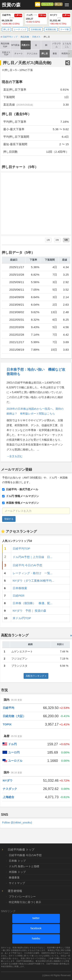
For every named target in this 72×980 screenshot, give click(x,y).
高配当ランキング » (36, 676)
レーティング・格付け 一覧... (33, 573)
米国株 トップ (17, 872)
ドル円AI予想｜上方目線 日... (33, 557)
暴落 (55, 53)
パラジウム (56, 45)
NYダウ (8, 780)
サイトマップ (17, 883)
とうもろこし (67, 45)
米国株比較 (51, 29)
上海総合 (8, 797)
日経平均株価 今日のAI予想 (25, 855)
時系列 (65, 53)
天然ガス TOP (6, 53)
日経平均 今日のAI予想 (27, 565)
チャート (19, 53)
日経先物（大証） (14, 716)
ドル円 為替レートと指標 (24, 866)
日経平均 (8, 708)
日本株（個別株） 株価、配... (33, 603)
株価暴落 (14, 877)
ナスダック (10, 789)
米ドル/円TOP (22, 618)
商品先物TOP (5, 45)
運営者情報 (15, 891)
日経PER (19, 596)
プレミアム (47, 4)
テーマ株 (65, 29)
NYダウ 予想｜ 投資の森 (30, 611)
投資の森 (11, 5)
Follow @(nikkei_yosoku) (17, 822)
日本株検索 (20, 588)
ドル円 (12, 744)
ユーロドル (15, 761)
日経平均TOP (21, 548)
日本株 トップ (17, 861)
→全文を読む (15, 456)
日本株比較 (36, 29)
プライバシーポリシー (22, 897)
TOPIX (7, 724)
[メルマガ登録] (38, 4)
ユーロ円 (14, 752)
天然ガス (26, 45)
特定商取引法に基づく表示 (25, 902)
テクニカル (32, 53)
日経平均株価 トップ (21, 849)
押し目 (58, 4)
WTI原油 (15, 45)
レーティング (20, 29)
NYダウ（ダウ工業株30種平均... (33, 581)
